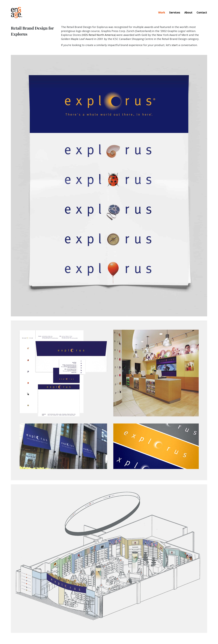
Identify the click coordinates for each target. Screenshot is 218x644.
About (188, 13)
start (175, 45)
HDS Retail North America (99, 35)
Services (175, 13)
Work (162, 13)
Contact (202, 13)
